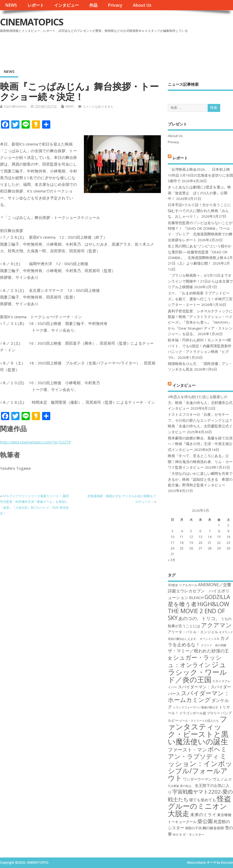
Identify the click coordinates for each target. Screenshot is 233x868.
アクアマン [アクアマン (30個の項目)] (216, 625)
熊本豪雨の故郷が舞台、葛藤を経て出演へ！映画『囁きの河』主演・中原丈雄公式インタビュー (200, 444)
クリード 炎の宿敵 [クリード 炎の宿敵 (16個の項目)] (214, 645)
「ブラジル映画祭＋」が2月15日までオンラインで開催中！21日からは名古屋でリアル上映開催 (200, 281)
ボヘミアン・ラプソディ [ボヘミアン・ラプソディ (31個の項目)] (197, 753)
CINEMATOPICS (32, 22)
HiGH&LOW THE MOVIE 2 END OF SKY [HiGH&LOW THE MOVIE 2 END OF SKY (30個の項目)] (198, 611)
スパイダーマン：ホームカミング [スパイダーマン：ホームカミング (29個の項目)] (199, 696)
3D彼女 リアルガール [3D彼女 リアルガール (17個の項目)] (183, 585)
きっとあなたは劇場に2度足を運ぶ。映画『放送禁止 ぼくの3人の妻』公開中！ (199, 193)
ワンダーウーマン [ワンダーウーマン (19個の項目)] (197, 779)
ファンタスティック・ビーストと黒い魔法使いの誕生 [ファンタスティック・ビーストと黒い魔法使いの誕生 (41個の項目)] (198, 730)
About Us (142, 5)
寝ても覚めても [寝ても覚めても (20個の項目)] (203, 800)
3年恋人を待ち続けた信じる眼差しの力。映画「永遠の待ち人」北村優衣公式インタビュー (200, 403)
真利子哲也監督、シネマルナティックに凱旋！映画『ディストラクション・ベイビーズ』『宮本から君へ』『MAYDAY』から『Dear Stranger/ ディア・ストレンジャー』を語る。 (200, 323)
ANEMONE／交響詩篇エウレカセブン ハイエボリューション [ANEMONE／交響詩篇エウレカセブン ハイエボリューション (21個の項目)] (200, 591)
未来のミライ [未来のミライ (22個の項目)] (203, 814)
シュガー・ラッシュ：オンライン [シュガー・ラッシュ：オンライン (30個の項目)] (195, 661)
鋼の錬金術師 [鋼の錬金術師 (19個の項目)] (213, 828)
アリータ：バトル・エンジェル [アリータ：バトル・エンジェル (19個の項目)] (193, 632)
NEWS (11, 5)
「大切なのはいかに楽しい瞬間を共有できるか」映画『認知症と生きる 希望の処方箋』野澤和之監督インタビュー (200, 479)
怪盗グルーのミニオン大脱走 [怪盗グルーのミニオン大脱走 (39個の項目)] (200, 806)
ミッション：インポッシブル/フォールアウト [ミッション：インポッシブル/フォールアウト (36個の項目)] (200, 767)
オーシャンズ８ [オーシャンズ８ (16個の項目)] (210, 639)
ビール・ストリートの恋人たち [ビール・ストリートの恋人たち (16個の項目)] (199, 721)
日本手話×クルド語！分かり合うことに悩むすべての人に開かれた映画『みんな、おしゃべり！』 (199, 211)
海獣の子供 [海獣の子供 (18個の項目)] (193, 828)
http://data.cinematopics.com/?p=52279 (35, 442)
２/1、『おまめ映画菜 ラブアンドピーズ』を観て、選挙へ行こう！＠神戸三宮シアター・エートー (200, 299)
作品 (93, 5)
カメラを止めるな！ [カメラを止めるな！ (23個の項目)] (199, 641)
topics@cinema (15, 106)
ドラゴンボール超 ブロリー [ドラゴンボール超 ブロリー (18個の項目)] (200, 713)
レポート (36, 5)
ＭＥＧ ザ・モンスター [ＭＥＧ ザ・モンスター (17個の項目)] (188, 835)
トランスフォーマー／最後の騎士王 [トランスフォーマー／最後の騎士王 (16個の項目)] (196, 707)
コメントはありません (98, 106)
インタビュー (66, 5)
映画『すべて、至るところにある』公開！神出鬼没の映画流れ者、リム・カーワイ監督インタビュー (200, 462)
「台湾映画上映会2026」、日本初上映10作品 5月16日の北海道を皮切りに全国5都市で (200, 175)
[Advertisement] (135, 49)
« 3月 (172, 560)
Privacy (115, 5)
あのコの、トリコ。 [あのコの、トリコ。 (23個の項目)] (199, 618)
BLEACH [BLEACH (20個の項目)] (196, 597)
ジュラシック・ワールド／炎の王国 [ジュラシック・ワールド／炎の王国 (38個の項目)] (197, 672)
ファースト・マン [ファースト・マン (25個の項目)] (187, 750)
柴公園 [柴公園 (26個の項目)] (205, 821)
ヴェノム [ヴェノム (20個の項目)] (220, 779)
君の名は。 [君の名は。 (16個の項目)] (187, 786)
